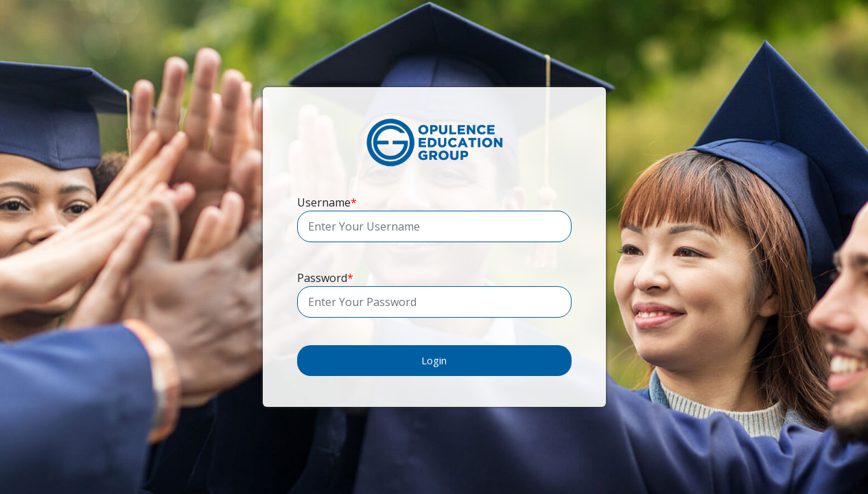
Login (434, 360)
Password (325, 278)
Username (327, 202)
